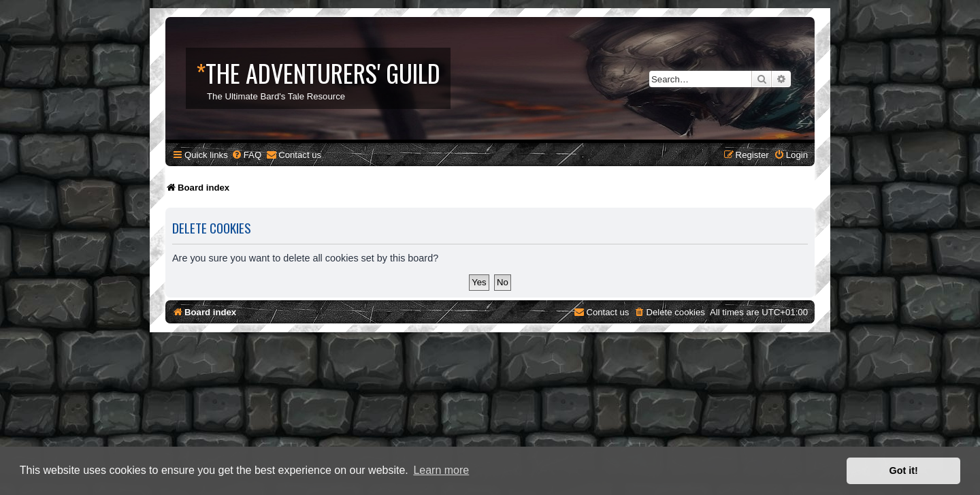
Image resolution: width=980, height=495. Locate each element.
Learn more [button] (441, 470)
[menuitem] (246, 155)
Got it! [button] (904, 470)
